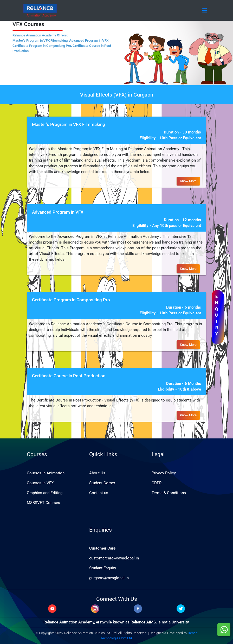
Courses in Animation (46, 473)
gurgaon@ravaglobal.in (109, 578)
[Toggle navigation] (205, 11)
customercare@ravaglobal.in (114, 558)
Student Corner (102, 483)
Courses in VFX (40, 483)
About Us (97, 473)
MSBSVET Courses (43, 503)
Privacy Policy (164, 473)
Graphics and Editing (45, 493)
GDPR (157, 483)
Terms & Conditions (169, 493)
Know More (188, 181)
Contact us (99, 493)
